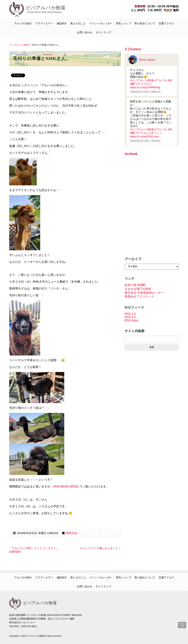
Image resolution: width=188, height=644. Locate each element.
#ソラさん (142, 133)
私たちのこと (78, 23)
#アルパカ (161, 80)
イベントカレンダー (101, 23)
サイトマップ (103, 32)
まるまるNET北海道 (138, 289)
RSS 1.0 (130, 314)
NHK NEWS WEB (65, 486)
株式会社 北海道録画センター (144, 293)
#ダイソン (156, 133)
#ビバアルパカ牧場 (142, 80)
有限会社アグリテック (139, 297)
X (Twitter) (133, 49)
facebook (131, 154)
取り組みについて (145, 23)
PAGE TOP (182, 625)
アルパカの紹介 (23, 23)
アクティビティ (44, 23)
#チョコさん (144, 84)
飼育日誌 (72, 533)
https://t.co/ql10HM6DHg (145, 87)
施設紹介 (62, 23)
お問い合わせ (85, 32)
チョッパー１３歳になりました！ (100, 548)
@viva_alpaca (142, 60)
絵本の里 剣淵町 (135, 285)
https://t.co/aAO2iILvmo (144, 136)
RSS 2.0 (130, 317)
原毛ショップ (124, 23)
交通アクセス (166, 23)
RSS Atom (131, 320)
